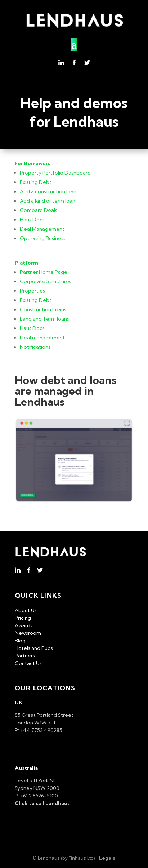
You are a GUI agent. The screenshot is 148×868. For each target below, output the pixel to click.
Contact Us (28, 663)
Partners (25, 656)
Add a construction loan (48, 191)
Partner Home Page (44, 272)
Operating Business (43, 238)
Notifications (35, 347)
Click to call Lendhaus (42, 803)
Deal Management (42, 229)
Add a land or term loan (48, 201)
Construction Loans (43, 309)
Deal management (42, 338)
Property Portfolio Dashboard (55, 173)
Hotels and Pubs (34, 648)
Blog (20, 641)
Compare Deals (39, 210)
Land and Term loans (44, 319)
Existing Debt (36, 182)
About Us (26, 610)
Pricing (23, 618)
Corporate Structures (46, 281)
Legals (107, 858)
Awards (24, 625)
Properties (32, 291)
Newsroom (28, 633)
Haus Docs (32, 220)
